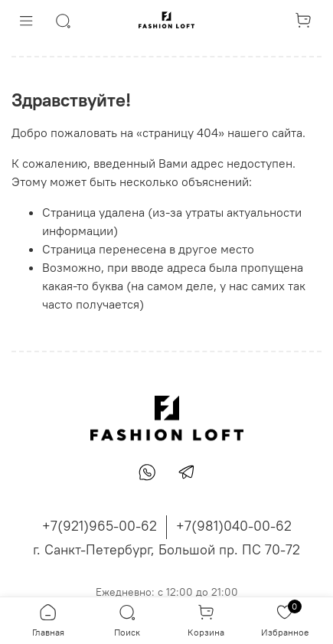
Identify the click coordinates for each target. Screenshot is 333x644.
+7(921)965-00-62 (100, 526)
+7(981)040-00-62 (234, 526)
